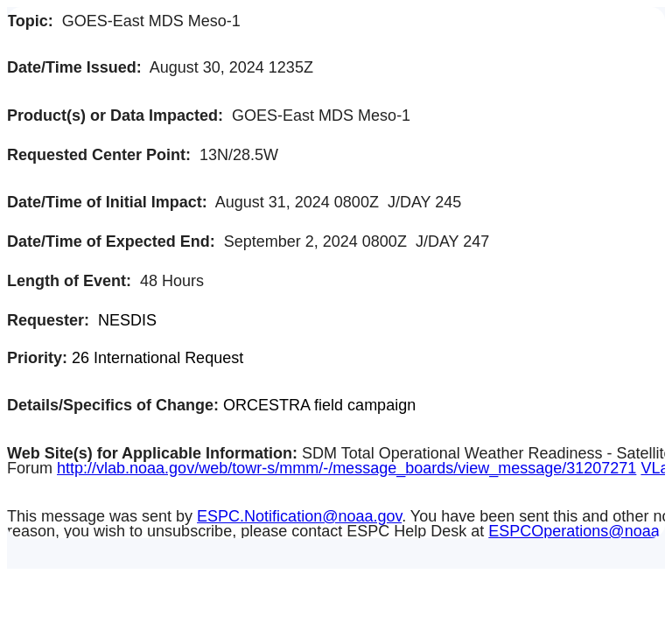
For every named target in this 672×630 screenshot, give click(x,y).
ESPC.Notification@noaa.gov (299, 516)
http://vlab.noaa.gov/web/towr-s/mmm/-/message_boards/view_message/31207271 (346, 468)
